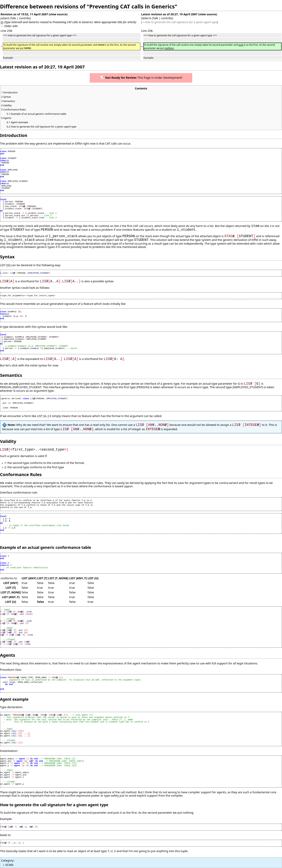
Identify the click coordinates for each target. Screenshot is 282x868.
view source (58, 14)
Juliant (5, 18)
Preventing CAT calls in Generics (73, 22)
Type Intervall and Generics (22, 22)
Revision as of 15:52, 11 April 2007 (24, 14)
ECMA (9, 865)
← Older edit (9, 26)
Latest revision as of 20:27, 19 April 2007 (169, 14)
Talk (13, 18)
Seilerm (146, 18)
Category (7, 860)
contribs (24, 18)
